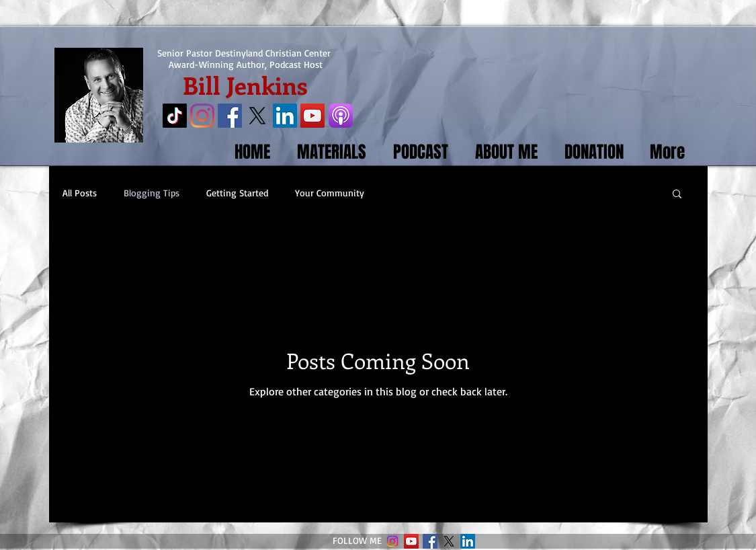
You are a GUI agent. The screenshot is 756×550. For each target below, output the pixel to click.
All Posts (80, 193)
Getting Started (237, 193)
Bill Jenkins (245, 85)
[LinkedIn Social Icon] (285, 116)
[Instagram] (202, 116)
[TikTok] (175, 116)
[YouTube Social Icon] (312, 116)
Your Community (330, 193)
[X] (257, 116)
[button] (677, 195)
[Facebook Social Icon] (230, 116)
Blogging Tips (152, 193)
